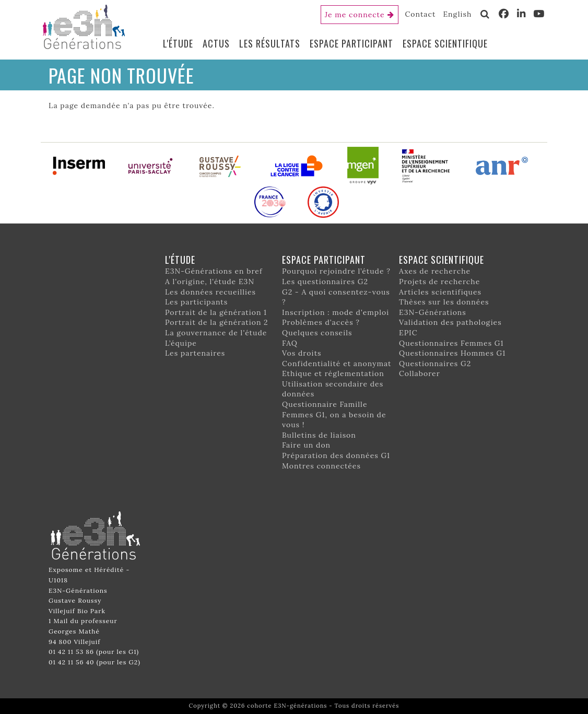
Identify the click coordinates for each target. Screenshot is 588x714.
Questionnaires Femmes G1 (451, 343)
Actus (216, 43)
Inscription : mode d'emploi (336, 312)
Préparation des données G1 (336, 455)
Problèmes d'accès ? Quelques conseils (321, 327)
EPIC (408, 333)
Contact (421, 14)
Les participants (196, 302)
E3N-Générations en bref (214, 271)
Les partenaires (195, 353)
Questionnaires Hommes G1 (452, 353)
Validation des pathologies (450, 322)
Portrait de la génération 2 (217, 322)
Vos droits (302, 353)
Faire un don (306, 445)
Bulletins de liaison (319, 435)
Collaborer (420, 373)
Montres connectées (321, 466)
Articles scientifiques (440, 292)
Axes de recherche (435, 271)
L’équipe (181, 343)
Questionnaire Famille (325, 404)
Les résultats (270, 43)
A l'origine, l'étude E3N (210, 282)
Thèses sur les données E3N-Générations (444, 307)
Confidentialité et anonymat (337, 364)
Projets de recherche (439, 282)
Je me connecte (355, 15)
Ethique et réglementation (333, 373)
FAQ (290, 343)
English (457, 14)
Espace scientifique (445, 43)
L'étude (178, 43)
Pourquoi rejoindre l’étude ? (336, 271)
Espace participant (351, 43)
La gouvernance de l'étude (216, 333)
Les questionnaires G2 (325, 282)
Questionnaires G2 (435, 364)
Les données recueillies (210, 292)
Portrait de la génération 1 (216, 312)
